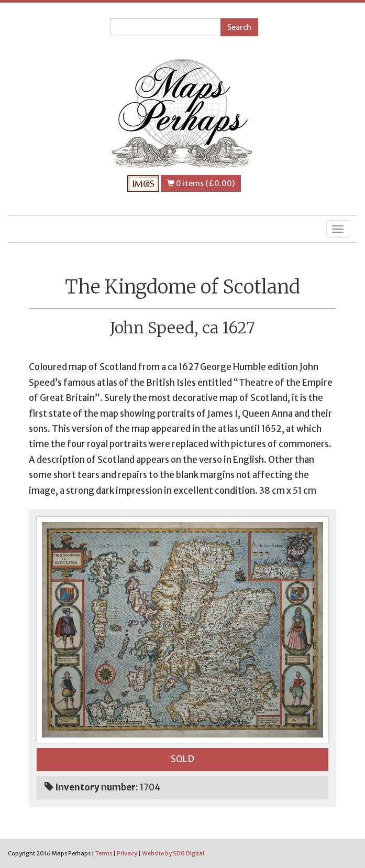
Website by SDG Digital (173, 853)
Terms (104, 853)
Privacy (127, 853)
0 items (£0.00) (201, 183)
